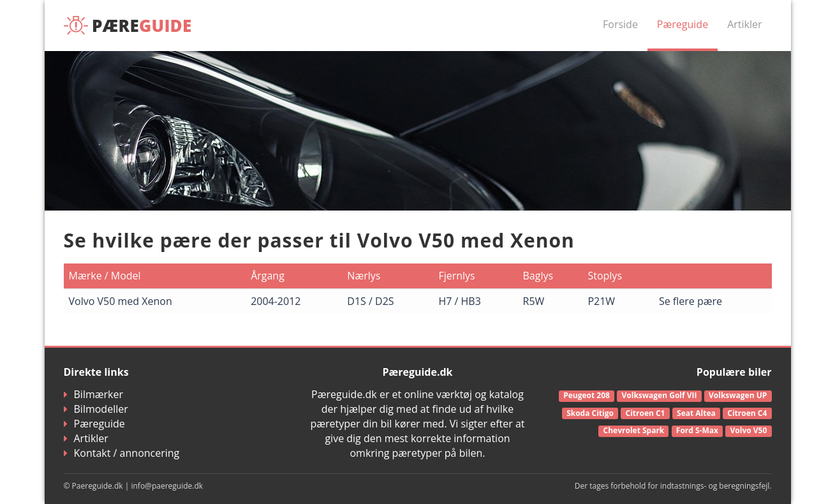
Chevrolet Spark (634, 430)
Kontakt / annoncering (122, 453)
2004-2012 (276, 301)
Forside (620, 24)
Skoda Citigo (590, 413)
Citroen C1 (645, 413)
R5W (534, 301)
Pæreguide (683, 24)
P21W (601, 301)
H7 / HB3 (459, 301)
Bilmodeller (96, 409)
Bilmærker (94, 394)
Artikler (744, 24)
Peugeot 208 (587, 395)
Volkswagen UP (738, 395)
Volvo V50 (749, 430)
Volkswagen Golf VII (660, 395)
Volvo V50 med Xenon (121, 301)
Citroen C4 (747, 413)
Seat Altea (696, 413)
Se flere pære (691, 301)
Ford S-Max (697, 430)
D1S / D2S (370, 301)
